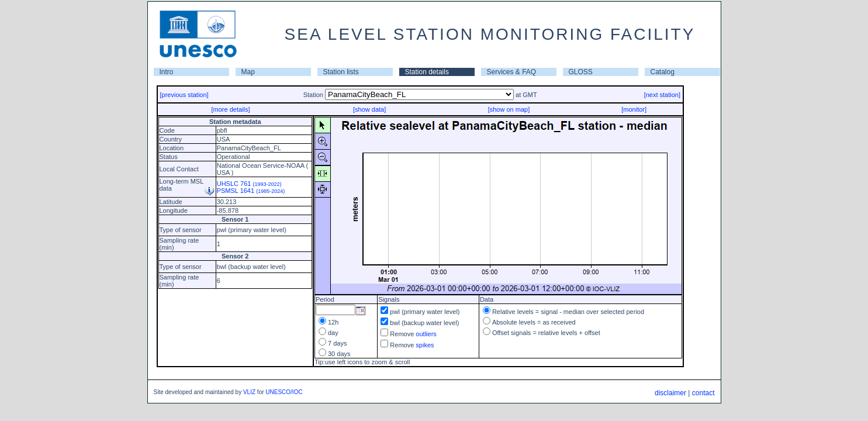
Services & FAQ (512, 72)
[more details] (230, 109)
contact (703, 393)
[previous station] (184, 95)
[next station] (662, 95)
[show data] (369, 109)
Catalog (663, 72)
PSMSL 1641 (251, 191)
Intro (167, 72)
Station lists (341, 72)
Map (248, 72)
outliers (426, 334)
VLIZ (249, 392)
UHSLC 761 (249, 184)
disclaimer (670, 393)
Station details (427, 72)
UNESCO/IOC (284, 392)
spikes (425, 345)
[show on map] (509, 109)
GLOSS (581, 72)
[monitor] (634, 109)
